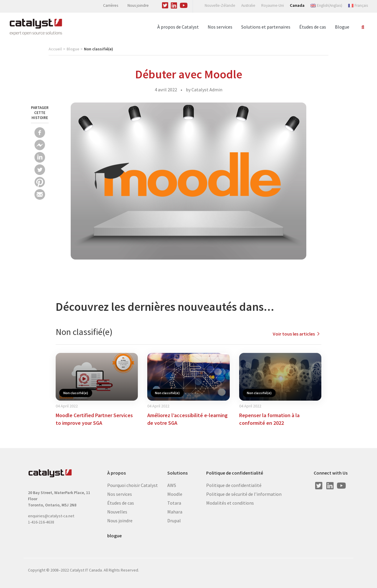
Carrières (111, 5)
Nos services (220, 27)
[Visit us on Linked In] (174, 4)
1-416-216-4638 (41, 522)
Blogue (342, 27)
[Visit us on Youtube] (184, 4)
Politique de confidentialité (235, 473)
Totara (174, 503)
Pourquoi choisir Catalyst (133, 485)
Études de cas (313, 27)
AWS (172, 485)
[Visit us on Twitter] (165, 4)
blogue (114, 536)
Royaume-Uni (273, 5)
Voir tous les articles (297, 334)
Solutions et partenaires (266, 27)
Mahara (175, 512)
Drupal (174, 521)
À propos (116, 473)
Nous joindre (138, 5)
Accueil (55, 49)
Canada (297, 5)
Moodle (175, 494)
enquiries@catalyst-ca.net (51, 516)
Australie (248, 5)
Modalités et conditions (230, 503)
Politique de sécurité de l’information (244, 494)
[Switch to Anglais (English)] (326, 5)
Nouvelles (117, 512)
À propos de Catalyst (178, 27)
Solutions (177, 473)
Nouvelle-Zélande (220, 5)
